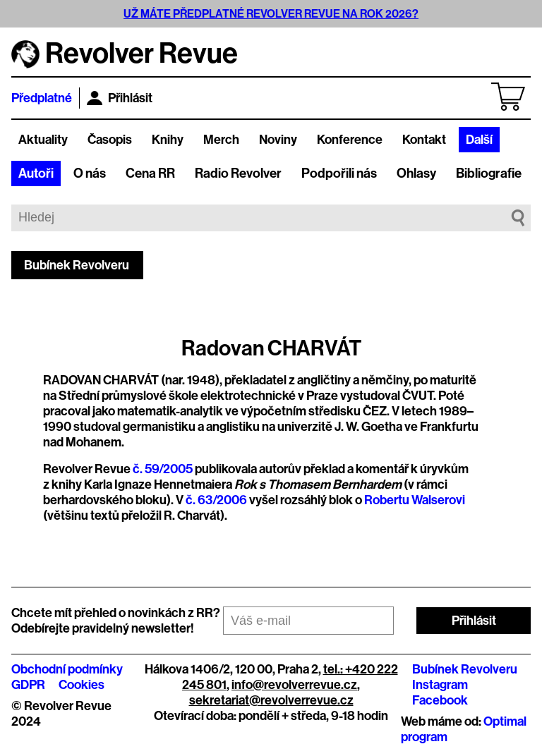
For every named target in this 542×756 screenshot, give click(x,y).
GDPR (28, 685)
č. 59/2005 (163, 469)
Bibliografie (489, 173)
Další (479, 140)
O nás (90, 173)
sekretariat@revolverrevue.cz (271, 700)
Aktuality (43, 140)
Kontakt (424, 140)
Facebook (440, 700)
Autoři (36, 173)
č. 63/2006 (216, 500)
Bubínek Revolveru (77, 265)
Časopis (110, 140)
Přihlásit (120, 98)
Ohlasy (416, 173)
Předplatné (42, 98)
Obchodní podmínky (67, 669)
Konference (350, 140)
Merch (221, 140)
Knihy (168, 140)
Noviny (278, 140)
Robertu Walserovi (415, 500)
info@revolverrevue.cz (294, 685)
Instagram (440, 685)
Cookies (82, 685)
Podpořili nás (339, 173)
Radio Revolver (238, 173)
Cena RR (150, 173)
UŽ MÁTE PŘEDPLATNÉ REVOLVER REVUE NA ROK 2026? (271, 14)
